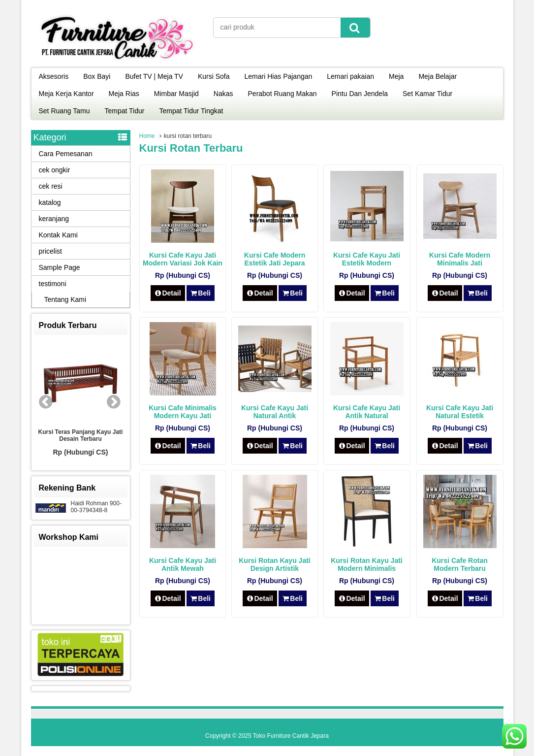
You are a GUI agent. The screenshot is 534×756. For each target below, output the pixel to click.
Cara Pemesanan (66, 154)
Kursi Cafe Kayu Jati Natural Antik (275, 412)
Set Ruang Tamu (64, 111)
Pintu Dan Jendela (360, 94)
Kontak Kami (58, 235)
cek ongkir (55, 170)
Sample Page (60, 267)
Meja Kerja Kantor (66, 94)
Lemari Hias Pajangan (279, 76)
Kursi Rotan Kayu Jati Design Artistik (274, 564)
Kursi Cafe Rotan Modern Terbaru (460, 564)
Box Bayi (97, 76)
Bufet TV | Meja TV (154, 76)
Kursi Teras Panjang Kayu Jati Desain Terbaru (81, 435)
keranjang (54, 219)
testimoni (53, 284)
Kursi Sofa (214, 76)
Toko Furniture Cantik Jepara (291, 736)
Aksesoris (54, 76)
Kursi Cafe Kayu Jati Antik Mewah (183, 564)
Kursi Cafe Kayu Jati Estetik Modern (367, 259)
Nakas (223, 94)
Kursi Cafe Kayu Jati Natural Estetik (460, 412)
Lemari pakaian (350, 76)
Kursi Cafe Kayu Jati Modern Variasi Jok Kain (183, 259)
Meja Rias (124, 94)
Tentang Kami (65, 299)
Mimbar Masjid (176, 94)
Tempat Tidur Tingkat (191, 111)
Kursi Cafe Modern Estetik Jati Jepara (275, 259)
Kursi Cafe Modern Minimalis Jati (460, 259)
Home (147, 136)
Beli (201, 293)
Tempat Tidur (125, 111)
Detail (168, 293)
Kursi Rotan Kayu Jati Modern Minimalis (366, 564)
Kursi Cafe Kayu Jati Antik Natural (367, 412)
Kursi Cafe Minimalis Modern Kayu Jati (183, 412)
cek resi (51, 186)
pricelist (50, 251)
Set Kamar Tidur (427, 94)
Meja (396, 76)
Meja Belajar (438, 76)
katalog (50, 202)
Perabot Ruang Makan (283, 94)
